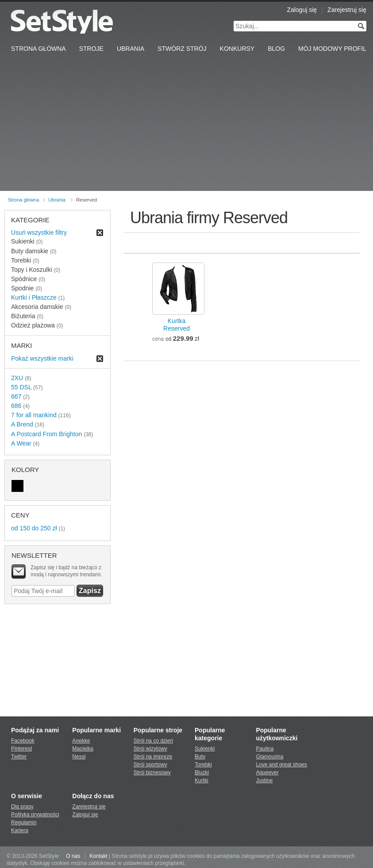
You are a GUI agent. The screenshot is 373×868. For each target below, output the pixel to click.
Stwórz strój (182, 49)
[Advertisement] (186, 125)
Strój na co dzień (153, 741)
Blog (276, 49)
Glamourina (269, 757)
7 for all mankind (34, 415)
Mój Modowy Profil (332, 49)
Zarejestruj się (347, 10)
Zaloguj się (302, 10)
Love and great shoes (281, 765)
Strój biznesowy (152, 773)
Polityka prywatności (35, 815)
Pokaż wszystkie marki (42, 358)
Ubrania (131, 49)
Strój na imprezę (153, 757)
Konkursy (237, 49)
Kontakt (98, 856)
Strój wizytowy (150, 749)
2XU (17, 378)
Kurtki (202, 780)
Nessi (79, 757)
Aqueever (267, 773)
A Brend (22, 424)
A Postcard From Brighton (46, 434)
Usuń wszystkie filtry (39, 232)
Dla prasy (22, 807)
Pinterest (21, 749)
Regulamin (24, 822)
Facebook (23, 741)
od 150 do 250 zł (34, 528)
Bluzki (202, 773)
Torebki (203, 765)
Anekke (81, 741)
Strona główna (23, 200)
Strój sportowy (150, 765)
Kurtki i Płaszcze (34, 297)
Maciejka (83, 749)
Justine (264, 780)
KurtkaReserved (177, 325)
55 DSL (21, 387)
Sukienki (205, 749)
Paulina (265, 749)
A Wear (21, 443)
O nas (73, 856)
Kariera (20, 830)
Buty (200, 757)
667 (16, 396)
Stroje (91, 49)
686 (16, 406)
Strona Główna (38, 49)
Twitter (19, 757)
